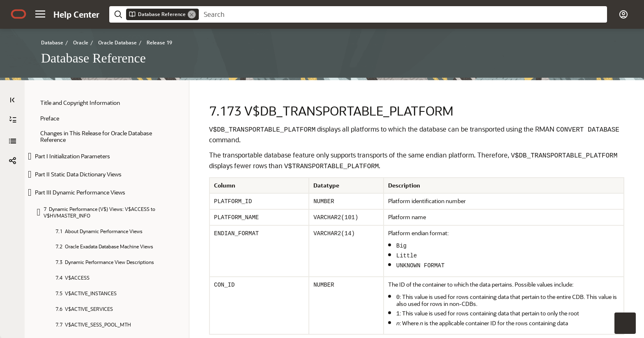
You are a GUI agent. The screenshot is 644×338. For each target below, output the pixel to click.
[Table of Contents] (12, 100)
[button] (40, 14)
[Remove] (192, 14)
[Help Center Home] (76, 14)
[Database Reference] (12, 120)
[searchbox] (403, 14)
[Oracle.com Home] (18, 14)
